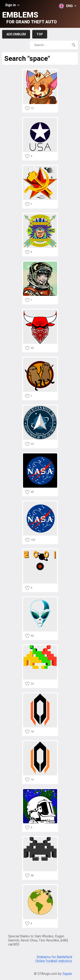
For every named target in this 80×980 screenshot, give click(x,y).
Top (40, 34)
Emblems (29, 17)
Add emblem (16, 34)
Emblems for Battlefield (54, 957)
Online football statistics (54, 961)
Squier (67, 974)
